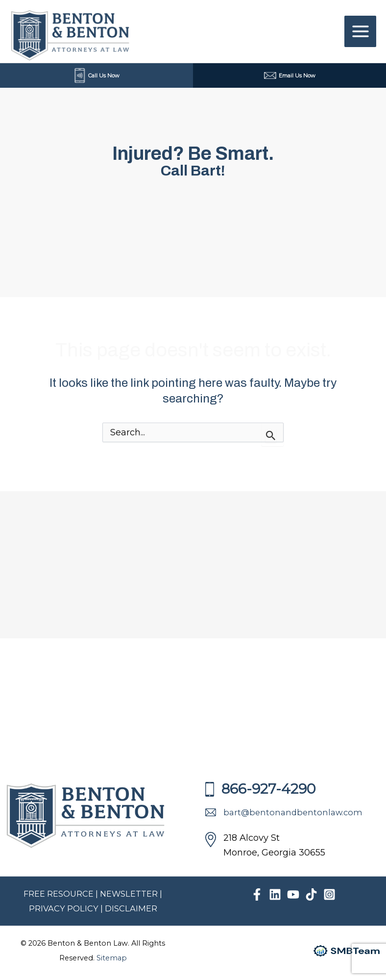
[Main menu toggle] (360, 32)
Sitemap (112, 958)
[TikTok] (311, 894)
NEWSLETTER (129, 894)
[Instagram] (329, 894)
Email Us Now (290, 75)
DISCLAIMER (131, 908)
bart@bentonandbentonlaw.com (284, 812)
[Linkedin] (275, 894)
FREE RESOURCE (59, 894)
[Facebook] (257, 894)
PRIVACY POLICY (65, 908)
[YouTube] (293, 894)
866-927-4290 (260, 789)
